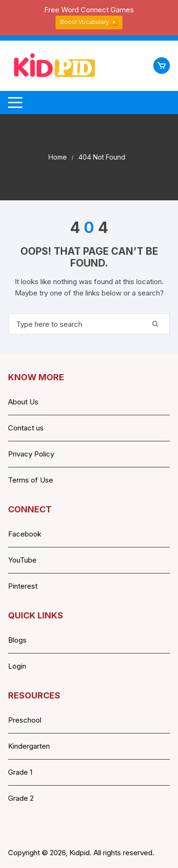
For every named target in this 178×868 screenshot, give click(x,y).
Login (17, 666)
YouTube (22, 560)
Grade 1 (20, 772)
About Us (23, 402)
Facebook (25, 534)
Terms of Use (31, 480)
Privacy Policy (31, 454)
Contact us (26, 428)
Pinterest (23, 586)
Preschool (25, 720)
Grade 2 (21, 798)
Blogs (17, 640)
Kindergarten (29, 746)
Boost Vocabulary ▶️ (89, 22)
